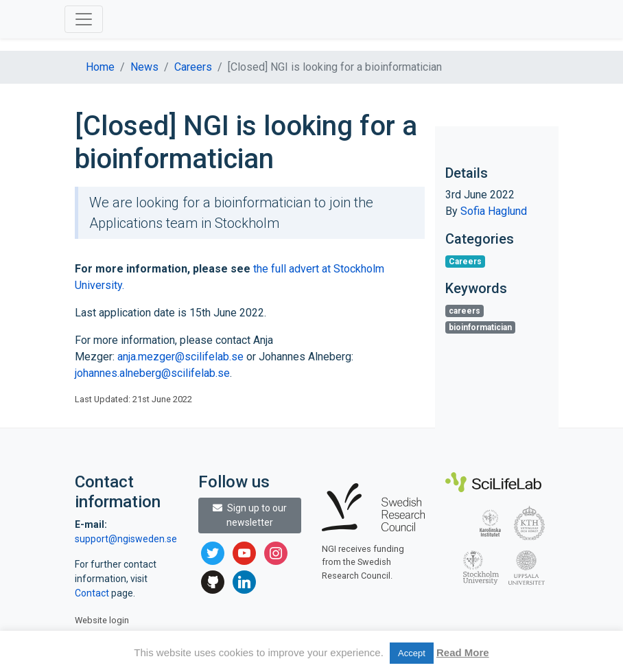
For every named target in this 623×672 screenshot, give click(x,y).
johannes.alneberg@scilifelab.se (152, 373)
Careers (193, 67)
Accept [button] (412, 653)
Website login (102, 620)
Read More (463, 652)
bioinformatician (480, 327)
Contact (93, 593)
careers (465, 311)
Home (100, 67)
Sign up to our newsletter (250, 515)
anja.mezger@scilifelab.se (180, 357)
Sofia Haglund (494, 211)
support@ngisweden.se (126, 539)
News (144, 67)
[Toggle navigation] (84, 19)
